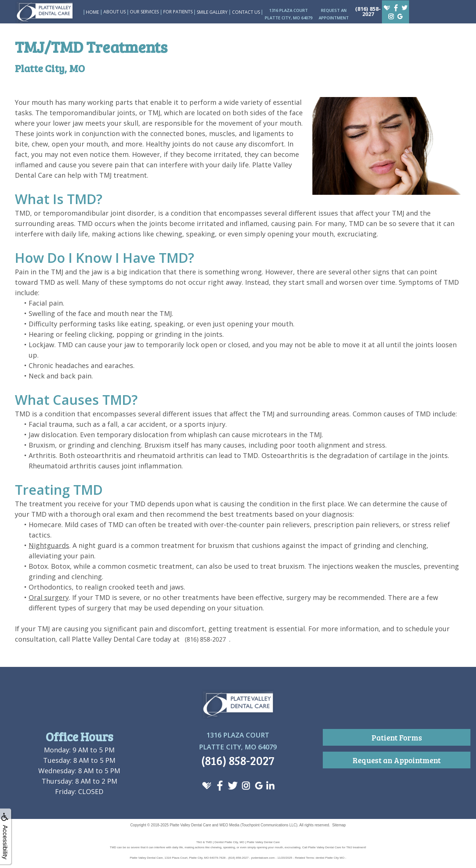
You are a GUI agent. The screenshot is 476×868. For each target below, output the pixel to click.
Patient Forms (397, 737)
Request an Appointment (397, 760)
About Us (115, 12)
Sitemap (339, 825)
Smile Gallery (212, 12)
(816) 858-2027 (368, 11)
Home (92, 12)
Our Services (144, 12)
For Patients (178, 12)
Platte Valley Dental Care (190, 825)
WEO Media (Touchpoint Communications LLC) (258, 825)
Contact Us (246, 12)
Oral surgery (49, 597)
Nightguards (49, 545)
